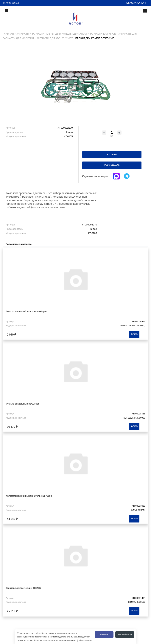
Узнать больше (125, 634)
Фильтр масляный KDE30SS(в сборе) (26, 312)
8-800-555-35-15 (136, 3)
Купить (134, 334)
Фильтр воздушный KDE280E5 (23, 404)
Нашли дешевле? (112, 165)
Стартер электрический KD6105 (23, 588)
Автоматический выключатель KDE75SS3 (29, 496)
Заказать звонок (11, 3)
